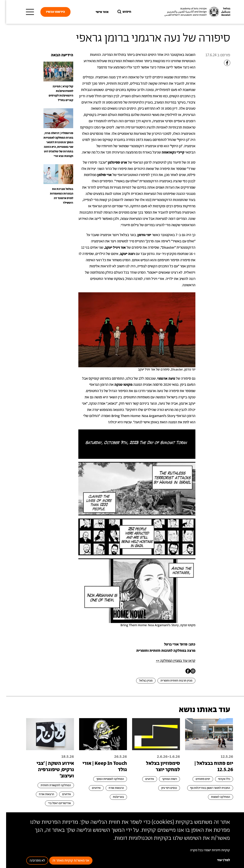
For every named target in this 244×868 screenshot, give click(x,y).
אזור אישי (96, 12)
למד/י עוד (217, 860)
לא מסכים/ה (31, 861)
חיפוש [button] (118, 12)
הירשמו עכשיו (49, 12)
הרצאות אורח (110, 788)
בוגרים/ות (112, 797)
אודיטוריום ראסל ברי (53, 803)
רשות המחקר (163, 779)
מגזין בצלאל (140, 681)
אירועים (144, 779)
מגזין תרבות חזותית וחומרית (170, 681)
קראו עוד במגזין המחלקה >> (170, 661)
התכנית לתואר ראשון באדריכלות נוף (204, 788)
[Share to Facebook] (221, 63)
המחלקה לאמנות (214, 797)
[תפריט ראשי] (24, 12)
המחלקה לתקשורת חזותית (50, 785)
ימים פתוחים (197, 779)
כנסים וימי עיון (163, 788)
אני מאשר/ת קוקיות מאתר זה (65, 861)
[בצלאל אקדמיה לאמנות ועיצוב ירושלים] (191, 12)
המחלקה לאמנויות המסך (104, 779)
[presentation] (52, 71)
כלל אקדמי (218, 779)
